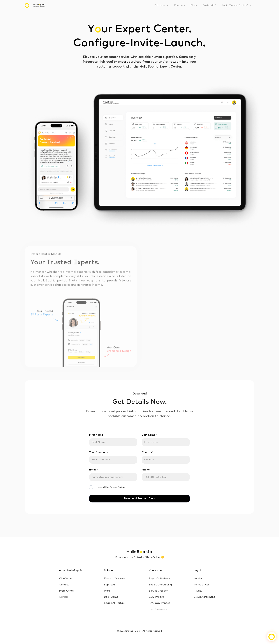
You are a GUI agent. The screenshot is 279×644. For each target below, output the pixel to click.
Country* (147, 452)
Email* (93, 470)
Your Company (99, 452)
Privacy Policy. (117, 487)
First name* (97, 435)
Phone (146, 470)
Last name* (149, 435)
